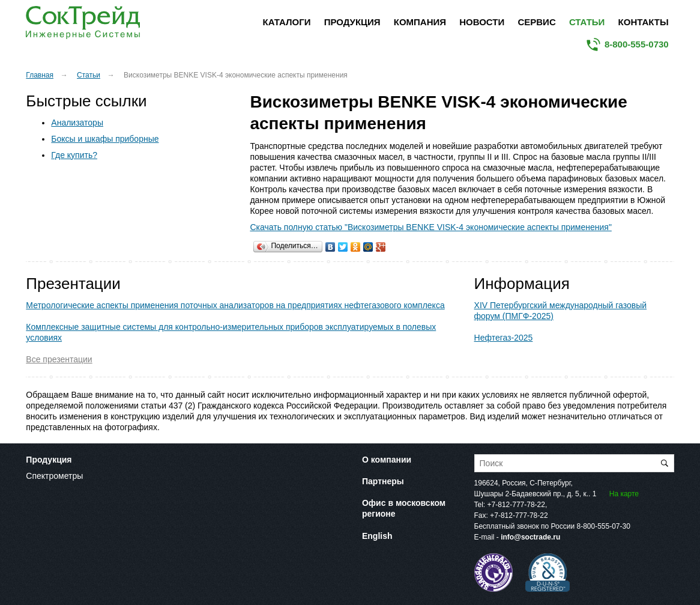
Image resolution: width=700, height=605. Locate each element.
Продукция (352, 22)
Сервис (536, 22)
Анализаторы (77, 123)
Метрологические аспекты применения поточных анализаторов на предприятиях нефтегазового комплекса (235, 305)
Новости (482, 22)
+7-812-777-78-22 (516, 505)
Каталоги (287, 22)
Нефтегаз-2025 (504, 338)
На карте (624, 494)
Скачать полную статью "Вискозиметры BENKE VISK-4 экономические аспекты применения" (430, 227)
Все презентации (59, 359)
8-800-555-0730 (637, 44)
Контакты (644, 22)
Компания (420, 22)
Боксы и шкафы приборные (105, 139)
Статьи (587, 22)
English (377, 536)
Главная (40, 75)
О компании (387, 460)
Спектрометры (54, 476)
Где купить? (74, 155)
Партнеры (383, 481)
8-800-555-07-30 (603, 526)
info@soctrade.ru (530, 537)
